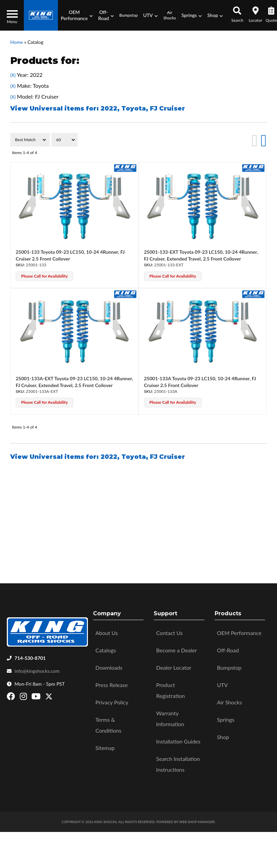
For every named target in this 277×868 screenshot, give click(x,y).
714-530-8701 (30, 658)
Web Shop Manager (197, 822)
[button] (77, 15)
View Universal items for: (98, 108)
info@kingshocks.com (37, 671)
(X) (13, 75)
